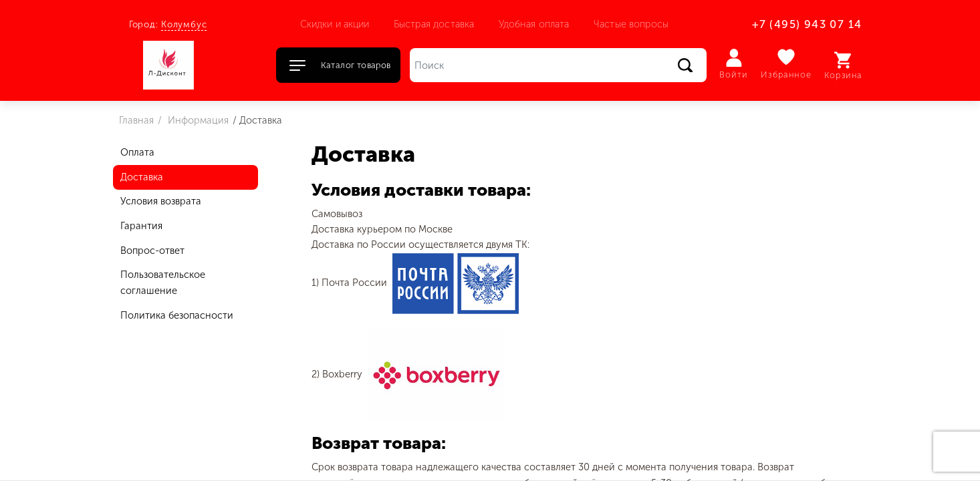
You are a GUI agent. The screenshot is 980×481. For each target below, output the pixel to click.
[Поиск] (558, 65)
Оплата (137, 152)
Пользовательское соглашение (163, 283)
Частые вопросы (631, 24)
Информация (197, 120)
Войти (734, 64)
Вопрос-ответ (152, 251)
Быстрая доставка (434, 24)
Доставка (142, 177)
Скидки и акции (335, 24)
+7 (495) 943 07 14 (807, 24)
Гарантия (141, 226)
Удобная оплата (534, 24)
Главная (136, 120)
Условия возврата (161, 201)
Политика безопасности (177, 315)
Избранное (786, 64)
